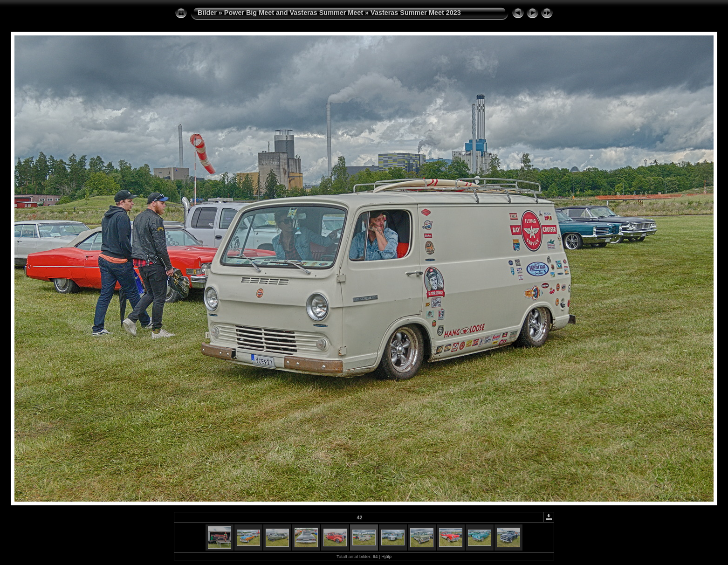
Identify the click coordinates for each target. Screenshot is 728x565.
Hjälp (386, 556)
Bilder (207, 13)
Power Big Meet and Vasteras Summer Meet (294, 13)
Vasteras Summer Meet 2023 (416, 13)
